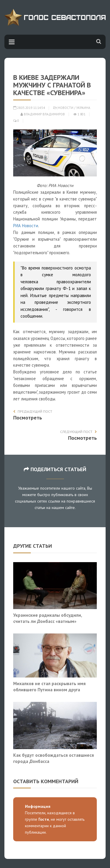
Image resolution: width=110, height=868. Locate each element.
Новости (66, 108)
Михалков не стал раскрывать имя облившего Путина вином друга (49, 687)
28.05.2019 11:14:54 (29, 108)
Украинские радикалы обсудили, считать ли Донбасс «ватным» (48, 618)
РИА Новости (26, 226)
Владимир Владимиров (43, 114)
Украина (83, 108)
